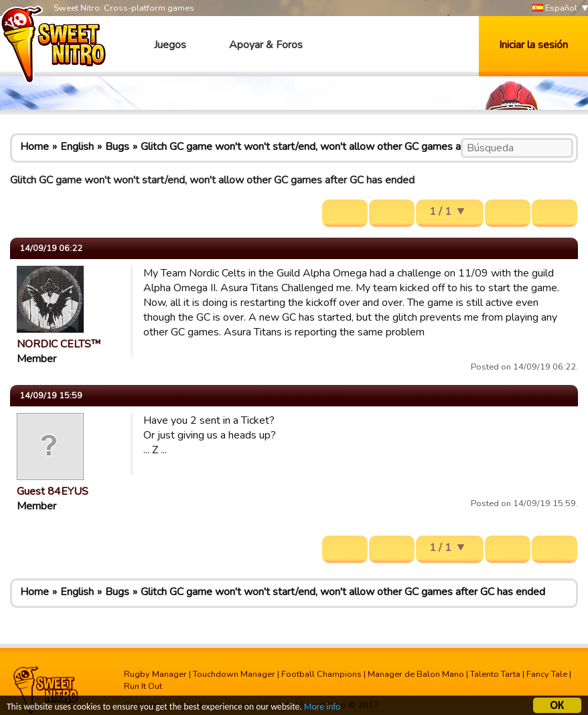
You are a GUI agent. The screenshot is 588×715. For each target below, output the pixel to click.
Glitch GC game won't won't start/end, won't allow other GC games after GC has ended (343, 147)
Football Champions (321, 674)
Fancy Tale (547, 674)
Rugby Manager (155, 674)
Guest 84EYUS (53, 491)
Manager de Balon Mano (416, 674)
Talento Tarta (495, 674)
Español (555, 8)
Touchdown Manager (234, 674)
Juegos (170, 45)
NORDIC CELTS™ (59, 344)
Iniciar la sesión (533, 45)
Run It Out (143, 686)
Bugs (117, 147)
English (77, 147)
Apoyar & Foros (266, 45)
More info (322, 709)
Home (34, 147)
